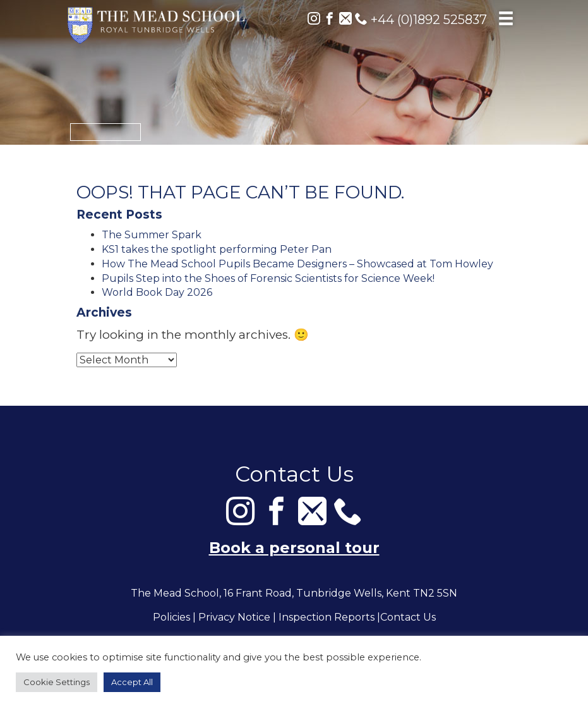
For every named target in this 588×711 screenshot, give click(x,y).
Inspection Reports (327, 618)
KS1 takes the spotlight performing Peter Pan (217, 249)
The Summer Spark (152, 235)
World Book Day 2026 (157, 292)
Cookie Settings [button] (57, 682)
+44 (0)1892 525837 (421, 20)
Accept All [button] (132, 682)
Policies (171, 618)
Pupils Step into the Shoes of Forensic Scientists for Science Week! (268, 278)
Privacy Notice (234, 618)
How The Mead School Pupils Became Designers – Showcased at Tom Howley (297, 264)
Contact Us (408, 618)
